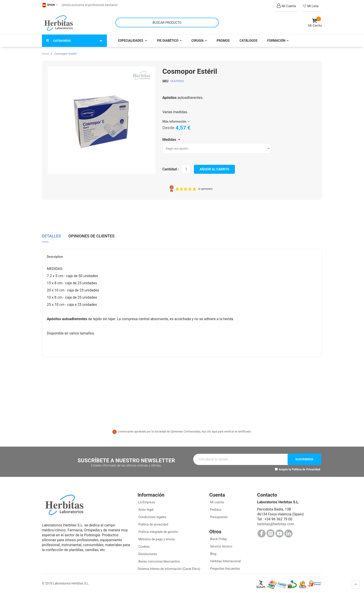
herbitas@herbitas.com (276, 522)
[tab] (51, 235)
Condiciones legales (152, 515)
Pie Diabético (168, 39)
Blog (213, 552)
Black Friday (218, 537)
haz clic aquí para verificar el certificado (226, 429)
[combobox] (167, 22)
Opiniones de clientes (91, 234)
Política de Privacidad (306, 467)
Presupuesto (219, 515)
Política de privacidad (153, 523)
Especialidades (131, 39)
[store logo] (59, 22)
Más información (174, 119)
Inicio (45, 52)
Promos (223, 39)
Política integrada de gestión (158, 530)
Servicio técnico (221, 545)
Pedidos (215, 508)
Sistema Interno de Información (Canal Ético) (169, 567)
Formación (276, 39)
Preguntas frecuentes (225, 567)
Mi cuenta (217, 500)
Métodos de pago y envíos (157, 537)
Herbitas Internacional (225, 559)
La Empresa (146, 500)
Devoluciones (147, 552)
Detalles (51, 234)
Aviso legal (146, 508)
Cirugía (198, 39)
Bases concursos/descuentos (159, 560)
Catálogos (249, 39)
